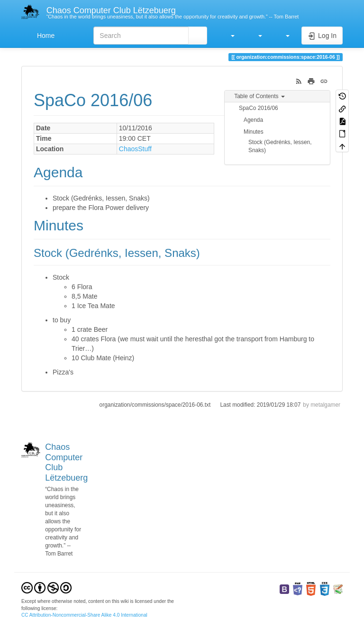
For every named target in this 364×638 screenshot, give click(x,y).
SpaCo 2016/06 (259, 108)
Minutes (254, 132)
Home (45, 36)
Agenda (253, 120)
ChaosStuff (135, 149)
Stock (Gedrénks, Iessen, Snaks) (280, 146)
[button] (228, 36)
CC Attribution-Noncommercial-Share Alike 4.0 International (84, 615)
